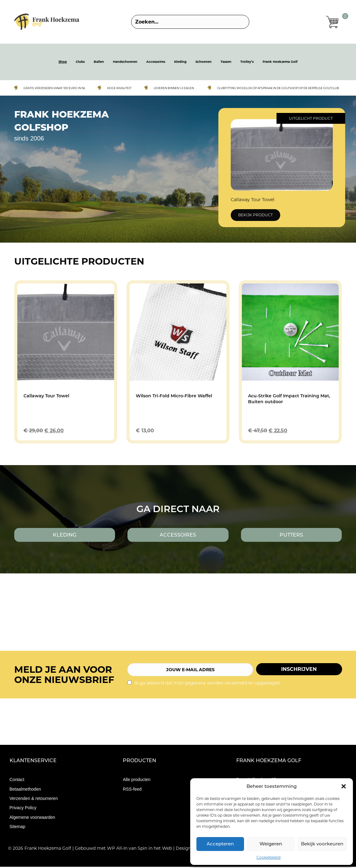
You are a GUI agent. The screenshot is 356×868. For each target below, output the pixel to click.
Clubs (80, 63)
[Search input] (190, 22)
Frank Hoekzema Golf (280, 63)
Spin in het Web (155, 849)
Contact (17, 781)
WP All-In (117, 849)
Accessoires (156, 63)
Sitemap (17, 827)
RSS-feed (132, 790)
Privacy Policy (23, 809)
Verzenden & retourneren (34, 800)
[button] (344, 786)
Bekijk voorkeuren (322, 844)
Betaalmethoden (25, 790)
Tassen (226, 63)
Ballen (99, 63)
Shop (63, 63)
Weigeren (271, 844)
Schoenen (204, 63)
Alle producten (137, 781)
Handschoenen (125, 63)
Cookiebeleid (268, 857)
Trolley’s (247, 63)
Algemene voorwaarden (32, 818)
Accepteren (220, 844)
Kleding (180, 63)
